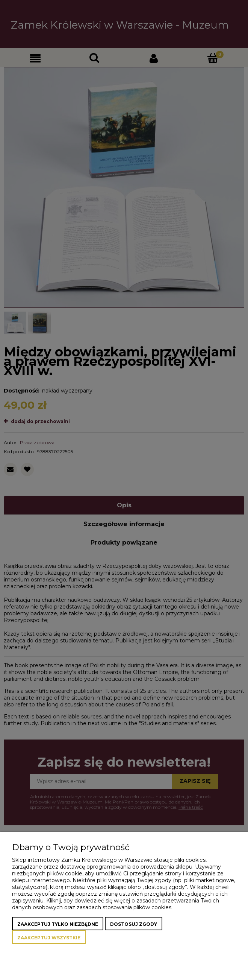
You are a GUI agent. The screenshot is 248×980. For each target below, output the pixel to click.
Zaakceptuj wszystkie (49, 938)
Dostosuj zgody (134, 924)
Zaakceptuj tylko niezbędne (58, 924)
